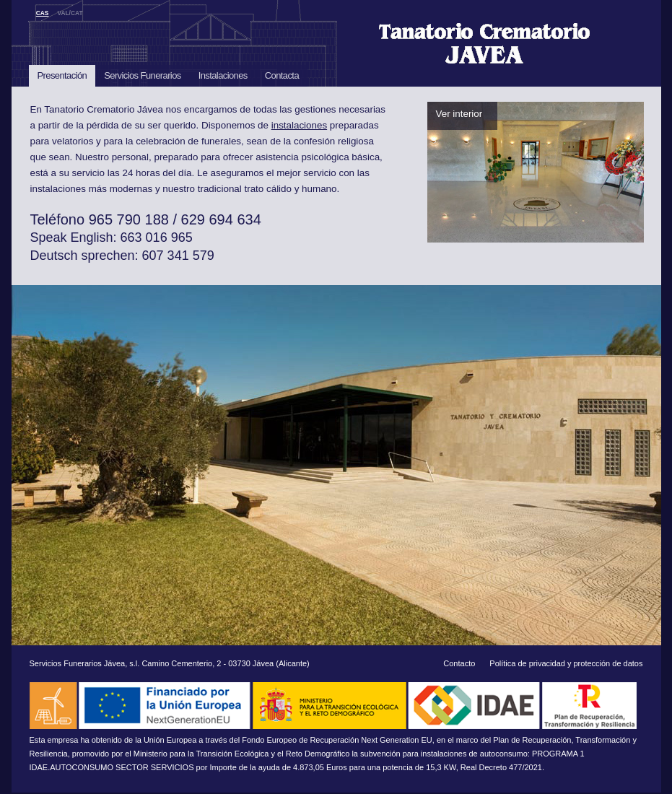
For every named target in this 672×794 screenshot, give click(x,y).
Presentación (62, 75)
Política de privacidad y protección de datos (566, 663)
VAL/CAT (70, 13)
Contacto (459, 663)
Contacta (282, 75)
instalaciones (299, 125)
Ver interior (459, 114)
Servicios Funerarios (143, 75)
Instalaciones (223, 75)
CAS (43, 13)
